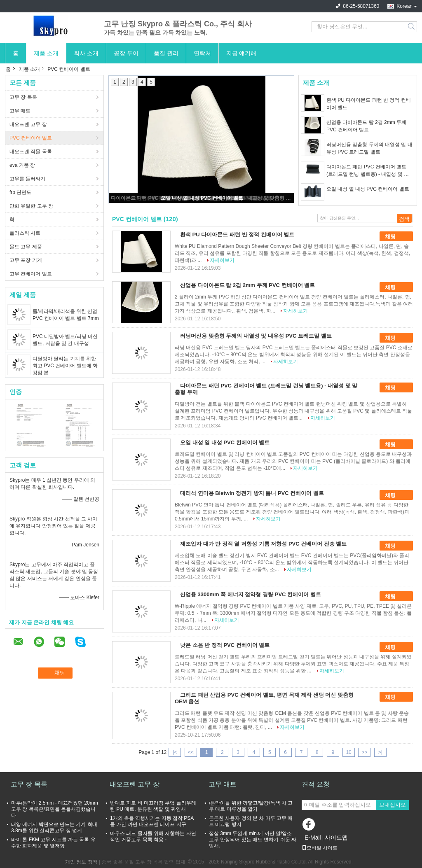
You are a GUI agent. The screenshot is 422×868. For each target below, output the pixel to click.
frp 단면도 (20, 192)
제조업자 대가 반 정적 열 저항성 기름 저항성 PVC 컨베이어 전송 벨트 (263, 544)
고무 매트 (20, 111)
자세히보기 (222, 260)
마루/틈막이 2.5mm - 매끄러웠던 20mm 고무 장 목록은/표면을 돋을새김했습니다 (55, 809)
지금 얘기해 (241, 53)
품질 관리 (166, 53)
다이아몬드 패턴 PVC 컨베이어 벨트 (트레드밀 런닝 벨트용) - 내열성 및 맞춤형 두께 (368, 171)
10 (348, 752)
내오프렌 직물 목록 (31, 152)
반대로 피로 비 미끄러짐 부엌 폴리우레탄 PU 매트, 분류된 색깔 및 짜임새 (153, 806)
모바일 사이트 (320, 848)
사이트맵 (336, 838)
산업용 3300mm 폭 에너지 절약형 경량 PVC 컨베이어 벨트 (251, 594)
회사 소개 (86, 53)
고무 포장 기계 (26, 260)
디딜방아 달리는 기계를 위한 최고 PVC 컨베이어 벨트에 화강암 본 (65, 366)
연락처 (202, 53)
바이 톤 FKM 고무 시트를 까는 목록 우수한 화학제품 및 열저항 (53, 843)
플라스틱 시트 (25, 233)
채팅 (396, 236)
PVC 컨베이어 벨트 (31, 138)
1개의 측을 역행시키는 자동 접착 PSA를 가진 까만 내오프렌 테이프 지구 (152, 821)
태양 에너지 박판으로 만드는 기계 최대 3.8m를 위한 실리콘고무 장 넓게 (54, 827)
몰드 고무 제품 (26, 247)
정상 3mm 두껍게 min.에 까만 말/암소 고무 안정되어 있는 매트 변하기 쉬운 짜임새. (253, 840)
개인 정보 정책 (81, 862)
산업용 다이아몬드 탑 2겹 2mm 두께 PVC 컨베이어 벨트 (366, 126)
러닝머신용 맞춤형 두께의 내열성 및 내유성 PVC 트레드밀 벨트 (369, 148)
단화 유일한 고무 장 (31, 206)
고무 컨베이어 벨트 (31, 274)
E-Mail (313, 838)
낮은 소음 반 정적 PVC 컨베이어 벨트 (225, 645)
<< (191, 752)
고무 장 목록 (23, 97)
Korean (404, 6)
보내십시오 (393, 805)
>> (364, 752)
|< (175, 752)
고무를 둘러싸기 (27, 179)
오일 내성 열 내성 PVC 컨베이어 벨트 (202, 198)
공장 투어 (126, 53)
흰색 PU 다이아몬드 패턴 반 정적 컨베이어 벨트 (369, 104)
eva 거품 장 (22, 165)
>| (380, 752)
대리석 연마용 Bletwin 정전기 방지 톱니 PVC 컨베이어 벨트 (252, 493)
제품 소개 (46, 53)
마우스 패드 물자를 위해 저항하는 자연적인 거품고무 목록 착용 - (153, 836)
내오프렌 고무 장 (28, 124)
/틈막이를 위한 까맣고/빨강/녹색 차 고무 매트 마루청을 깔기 (251, 806)
